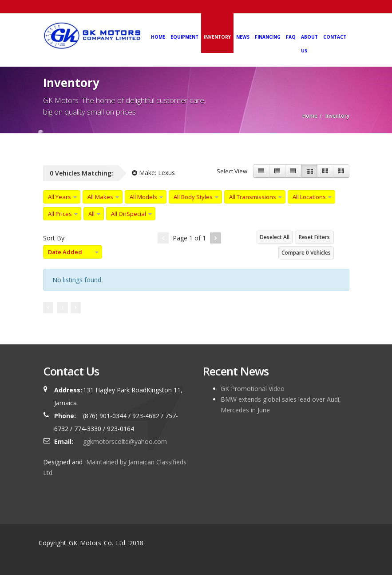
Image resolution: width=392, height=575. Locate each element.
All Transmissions (253, 197)
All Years (59, 197)
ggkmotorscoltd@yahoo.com (125, 441)
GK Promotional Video (253, 389)
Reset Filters (314, 237)
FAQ (291, 37)
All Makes (100, 197)
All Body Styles (193, 197)
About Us (309, 44)
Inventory (217, 37)
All (91, 214)
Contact (335, 37)
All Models (143, 197)
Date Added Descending (63, 254)
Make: (153, 173)
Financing (268, 37)
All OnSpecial (129, 214)
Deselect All (275, 237)
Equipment (184, 37)
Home (158, 37)
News (243, 37)
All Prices (60, 214)
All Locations (309, 197)
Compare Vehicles (306, 253)
